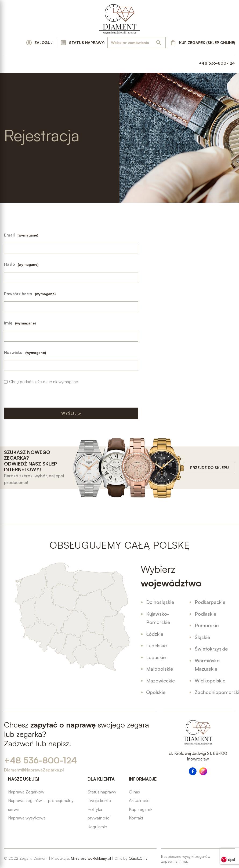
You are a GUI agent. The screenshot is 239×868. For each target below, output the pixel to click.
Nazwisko (25, 352)
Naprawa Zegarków (26, 792)
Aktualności (140, 800)
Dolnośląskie (160, 602)
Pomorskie (207, 625)
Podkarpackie (210, 602)
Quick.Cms (138, 858)
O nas (134, 792)
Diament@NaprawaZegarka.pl (34, 770)
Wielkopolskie (210, 681)
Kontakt (136, 818)
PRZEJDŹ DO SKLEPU (209, 468)
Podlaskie (205, 614)
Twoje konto (99, 800)
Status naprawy (102, 792)
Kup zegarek (141, 809)
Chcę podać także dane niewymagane (44, 382)
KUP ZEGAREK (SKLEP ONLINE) (207, 43)
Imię (20, 323)
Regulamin (97, 827)
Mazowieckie (160, 681)
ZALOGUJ (44, 43)
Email (21, 235)
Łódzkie (155, 634)
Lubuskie (156, 657)
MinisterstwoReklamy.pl (91, 858)
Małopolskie (160, 669)
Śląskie (202, 637)
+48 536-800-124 (217, 63)
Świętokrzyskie (211, 649)
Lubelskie (156, 645)
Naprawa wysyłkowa (27, 818)
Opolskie (156, 692)
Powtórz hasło (30, 294)
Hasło (21, 264)
